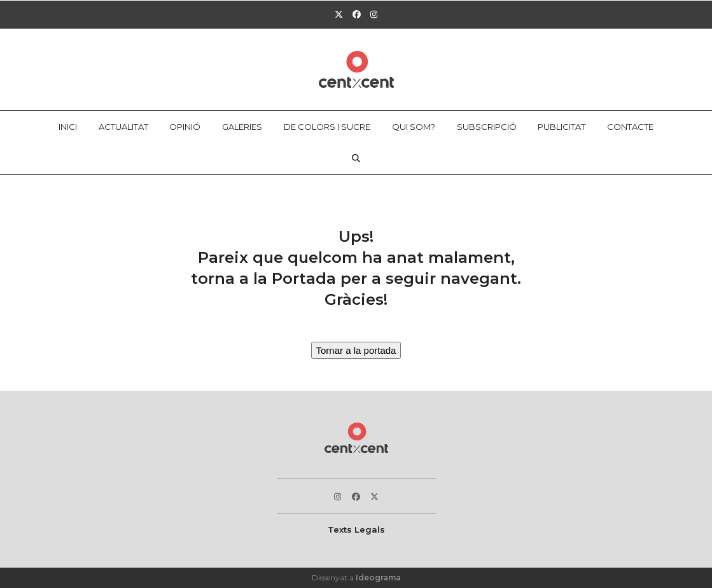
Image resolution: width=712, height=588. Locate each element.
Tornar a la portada (356, 350)
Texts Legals (356, 529)
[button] (356, 158)
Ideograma (378, 577)
